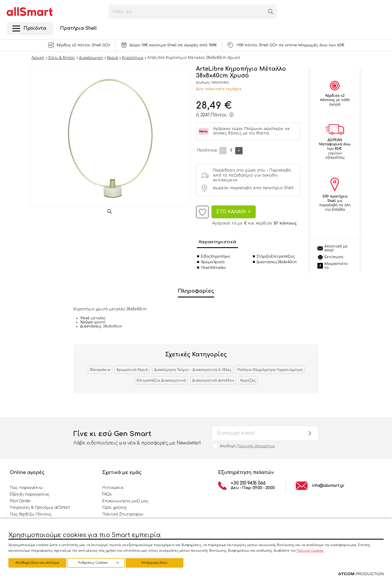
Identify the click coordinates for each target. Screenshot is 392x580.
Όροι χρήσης (115, 508)
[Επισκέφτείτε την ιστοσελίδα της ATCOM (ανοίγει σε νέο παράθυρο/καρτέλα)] (361, 574)
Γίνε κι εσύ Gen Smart (137, 438)
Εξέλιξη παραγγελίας (30, 494)
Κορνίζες (248, 380)
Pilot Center (20, 501)
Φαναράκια (100, 370)
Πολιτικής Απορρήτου (256, 446)
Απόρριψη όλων (98, 562)
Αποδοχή (247, 446)
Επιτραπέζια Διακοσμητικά (161, 380)
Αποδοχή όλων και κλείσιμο (158, 562)
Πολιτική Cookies (310, 550)
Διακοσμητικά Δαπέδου (213, 380)
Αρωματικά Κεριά (132, 370)
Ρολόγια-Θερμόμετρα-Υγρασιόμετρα (270, 370)
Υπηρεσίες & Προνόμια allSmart (40, 508)
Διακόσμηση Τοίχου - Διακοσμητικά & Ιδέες (193, 370)
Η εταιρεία (113, 488)
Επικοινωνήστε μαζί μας (125, 501)
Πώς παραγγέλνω (26, 488)
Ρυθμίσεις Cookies (35, 562)
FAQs (107, 494)
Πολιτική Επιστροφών (123, 514)
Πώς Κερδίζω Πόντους (31, 514)
